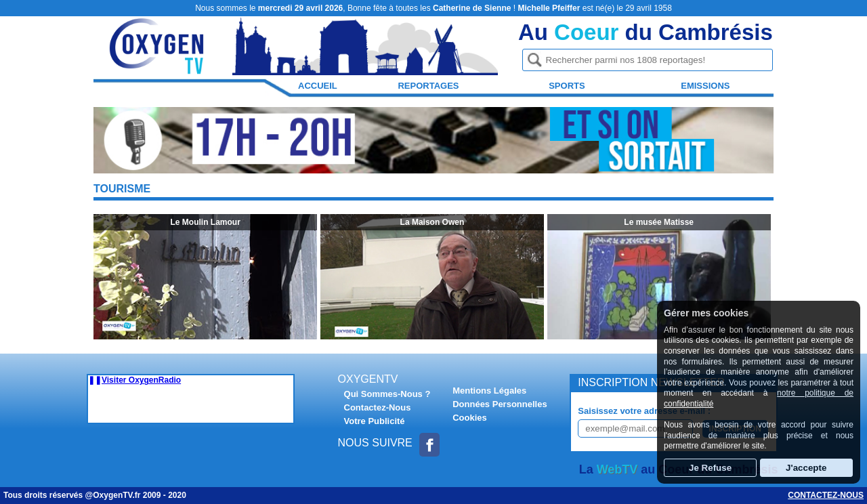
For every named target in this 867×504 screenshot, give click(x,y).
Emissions (705, 86)
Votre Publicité (375, 421)
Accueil (318, 86)
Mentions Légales (489, 391)
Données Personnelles (500, 404)
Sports (567, 86)
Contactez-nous (826, 495)
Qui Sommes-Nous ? (387, 394)
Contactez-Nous (378, 407)
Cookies (470, 418)
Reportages (428, 86)
